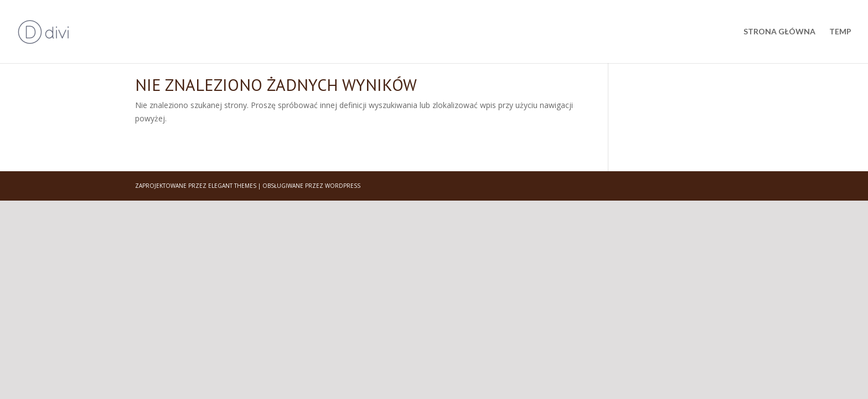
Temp (840, 32)
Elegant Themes (232, 186)
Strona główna (779, 32)
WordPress (343, 186)
